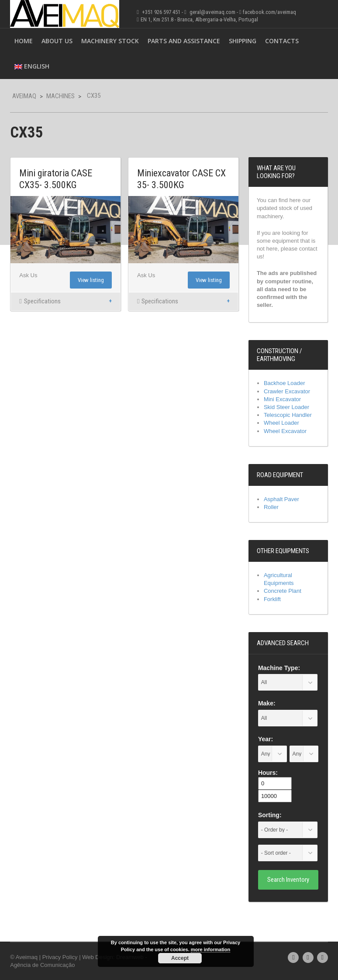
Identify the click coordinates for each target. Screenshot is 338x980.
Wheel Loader (281, 423)
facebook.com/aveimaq (269, 12)
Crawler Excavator (287, 391)
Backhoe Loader (285, 383)
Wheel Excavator (285, 431)
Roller (271, 507)
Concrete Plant (283, 591)
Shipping (243, 41)
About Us (57, 41)
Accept (180, 958)
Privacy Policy (60, 957)
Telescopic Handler (288, 415)
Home (24, 41)
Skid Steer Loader (286, 407)
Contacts (282, 41)
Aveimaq (24, 96)
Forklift (272, 599)
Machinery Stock (110, 41)
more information (210, 949)
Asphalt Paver (281, 499)
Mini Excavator (282, 399)
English (32, 66)
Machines (60, 96)
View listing (91, 280)
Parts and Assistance (184, 41)
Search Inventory (288, 880)
